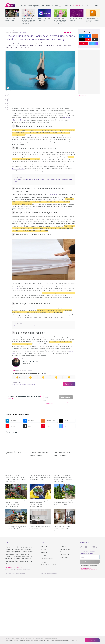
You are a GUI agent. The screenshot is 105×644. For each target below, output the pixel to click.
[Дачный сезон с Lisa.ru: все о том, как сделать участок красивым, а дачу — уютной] (61, 13)
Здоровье (68, 6)
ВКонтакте (29, 421)
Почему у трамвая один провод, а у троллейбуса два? (16, 527)
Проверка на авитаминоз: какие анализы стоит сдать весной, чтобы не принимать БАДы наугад (63, 478)
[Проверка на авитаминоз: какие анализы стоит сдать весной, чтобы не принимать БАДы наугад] (65, 466)
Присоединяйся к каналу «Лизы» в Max (44, 19)
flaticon (14, 575)
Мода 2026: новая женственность (10, 19)
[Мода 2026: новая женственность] (12, 13)
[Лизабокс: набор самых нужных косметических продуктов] (93, 13)
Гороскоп (55, 6)
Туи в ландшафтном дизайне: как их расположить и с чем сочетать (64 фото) (64, 503)
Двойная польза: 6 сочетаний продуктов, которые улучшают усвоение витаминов (40, 477)
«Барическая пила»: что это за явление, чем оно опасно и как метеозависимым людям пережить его (16, 478)
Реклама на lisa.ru (82, 95)
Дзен (27, 426)
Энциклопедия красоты (65, 550)
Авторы (43, 555)
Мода (30, 6)
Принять (92, 640)
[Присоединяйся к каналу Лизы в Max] (16, 443)
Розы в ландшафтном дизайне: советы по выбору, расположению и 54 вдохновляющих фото (16, 504)
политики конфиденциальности (65, 402)
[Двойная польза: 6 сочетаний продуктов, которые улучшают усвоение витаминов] (40, 466)
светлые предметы (18, 169)
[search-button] (91, 6)
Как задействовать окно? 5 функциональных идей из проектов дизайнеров (63, 528)
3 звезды (67, 32)
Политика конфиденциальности (48, 564)
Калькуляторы (64, 554)
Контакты (44, 552)
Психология (45, 6)
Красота (36, 6)
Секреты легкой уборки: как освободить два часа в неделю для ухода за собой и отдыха (28, 21)
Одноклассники (48, 421)
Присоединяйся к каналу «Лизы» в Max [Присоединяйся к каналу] (14, 453)
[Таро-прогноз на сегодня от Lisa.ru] (77, 13)
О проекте (44, 547)
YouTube (10, 426)
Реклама (43, 550)
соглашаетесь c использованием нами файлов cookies (40, 640)
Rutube (63, 421)
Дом (61, 6)
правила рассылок (49, 403)
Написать (70, 384)
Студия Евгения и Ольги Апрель (19, 574)
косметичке (53, 195)
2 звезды (66, 32)
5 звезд (70, 32)
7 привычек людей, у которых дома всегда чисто (40, 527)
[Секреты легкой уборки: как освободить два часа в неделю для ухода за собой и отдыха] (28, 13)
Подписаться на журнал (13, 567)
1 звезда (64, 32)
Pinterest (46, 426)
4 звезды (69, 32)
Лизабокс (76, 6)
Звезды (24, 6)
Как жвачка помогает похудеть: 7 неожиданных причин (31, 326)
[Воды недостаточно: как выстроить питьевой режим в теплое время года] (65, 443)
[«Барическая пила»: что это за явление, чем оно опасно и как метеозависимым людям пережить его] (16, 466)
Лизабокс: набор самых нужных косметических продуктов (92, 20)
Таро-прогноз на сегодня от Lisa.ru (76, 19)
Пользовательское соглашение (47, 559)
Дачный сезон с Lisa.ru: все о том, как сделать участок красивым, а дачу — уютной (60, 21)
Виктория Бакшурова (12, 32)
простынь (15, 288)
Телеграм (11, 421)
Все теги (63, 560)
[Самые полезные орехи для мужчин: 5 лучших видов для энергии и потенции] (40, 443)
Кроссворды (64, 557)
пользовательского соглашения (52, 402)
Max (63, 426)
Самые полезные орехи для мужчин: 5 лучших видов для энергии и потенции (39, 454)
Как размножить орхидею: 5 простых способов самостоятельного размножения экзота (39, 504)
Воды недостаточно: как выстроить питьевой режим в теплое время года (64, 454)
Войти (96, 6)
